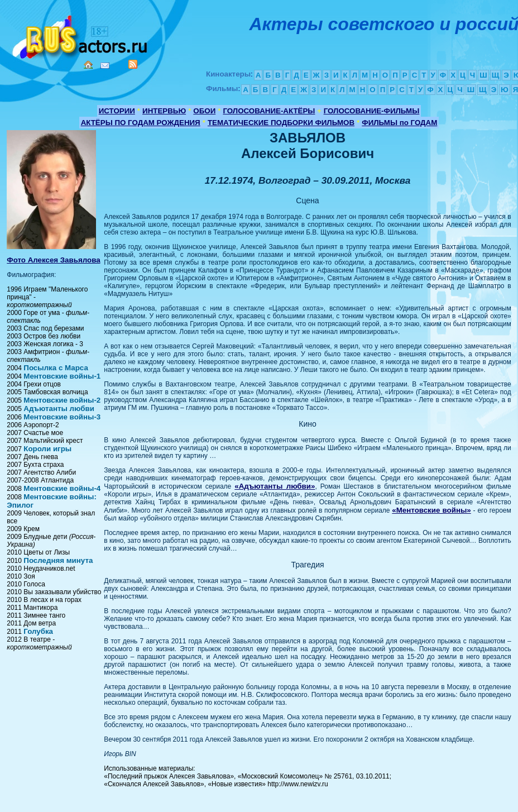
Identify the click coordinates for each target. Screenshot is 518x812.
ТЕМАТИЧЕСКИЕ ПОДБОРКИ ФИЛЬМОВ (281, 123)
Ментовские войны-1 (62, 376)
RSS (133, 64)
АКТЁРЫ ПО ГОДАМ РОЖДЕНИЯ (141, 123)
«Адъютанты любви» (275, 486)
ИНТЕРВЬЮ (164, 111)
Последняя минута (58, 560)
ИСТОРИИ (117, 111)
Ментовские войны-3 (62, 417)
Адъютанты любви (59, 409)
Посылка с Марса (56, 368)
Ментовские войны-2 (62, 400)
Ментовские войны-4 (62, 488)
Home (88, 65)
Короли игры (47, 449)
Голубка (38, 631)
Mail (105, 66)
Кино (81, 35)
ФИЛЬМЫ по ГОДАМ (399, 123)
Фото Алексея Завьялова (53, 260)
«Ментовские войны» (431, 510)
